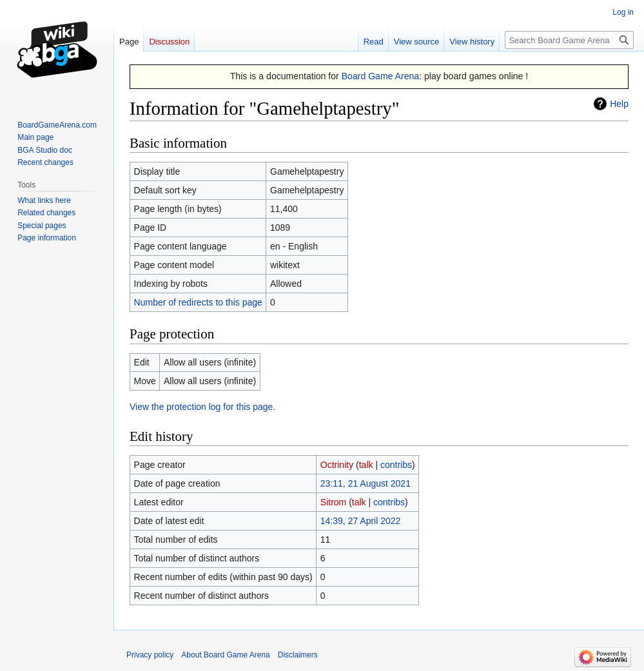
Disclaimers (298, 655)
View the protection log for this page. (202, 407)
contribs (396, 465)
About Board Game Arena (225, 655)
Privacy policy (150, 655)
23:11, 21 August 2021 (366, 483)
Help (619, 104)
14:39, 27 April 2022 (361, 521)
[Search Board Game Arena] (569, 40)
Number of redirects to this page (198, 302)
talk (366, 465)
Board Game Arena (381, 76)
